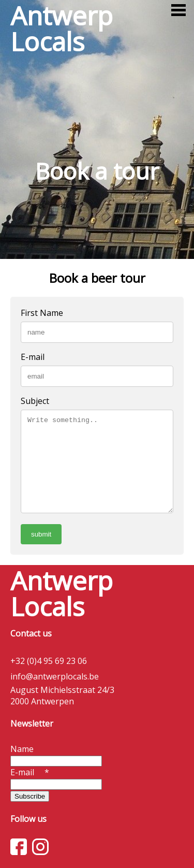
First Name (42, 313)
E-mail (33, 357)
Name (22, 749)
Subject (35, 401)
